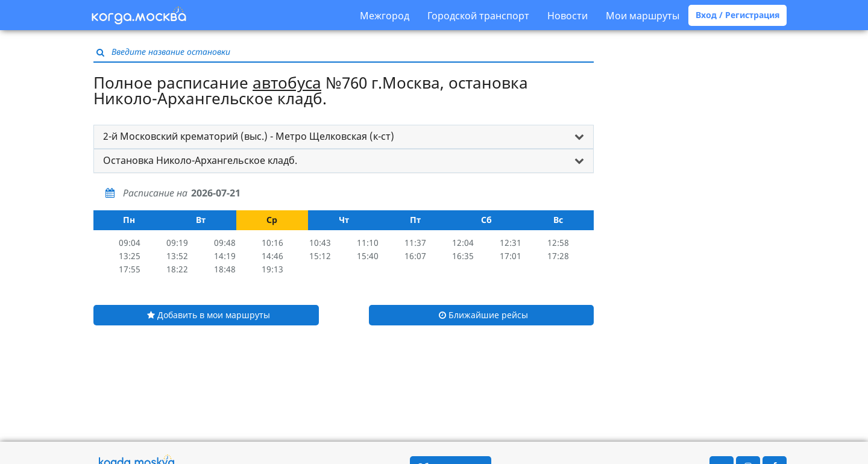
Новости (568, 16)
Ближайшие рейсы (483, 315)
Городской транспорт (478, 16)
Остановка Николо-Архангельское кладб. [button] (200, 160)
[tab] (344, 137)
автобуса (287, 83)
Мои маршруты (643, 16)
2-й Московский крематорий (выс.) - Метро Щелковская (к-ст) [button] (249, 136)
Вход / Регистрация (737, 15)
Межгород (385, 16)
